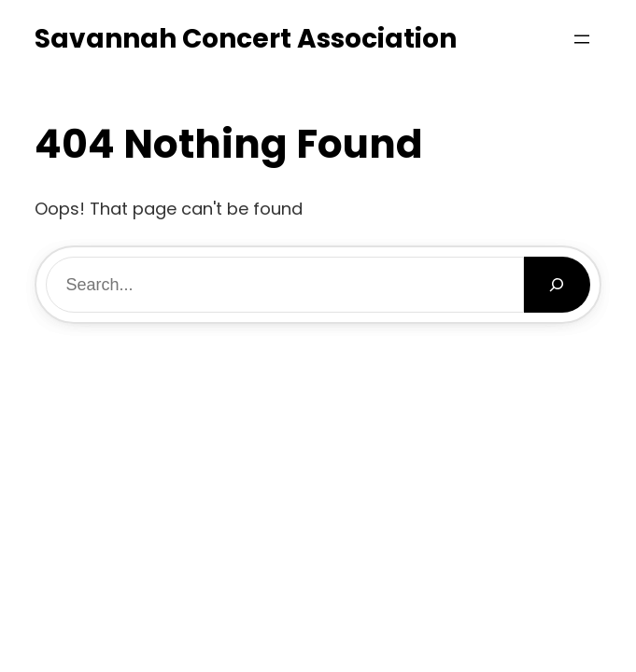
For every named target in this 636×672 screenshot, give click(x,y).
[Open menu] (582, 39)
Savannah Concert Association (246, 39)
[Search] (557, 285)
